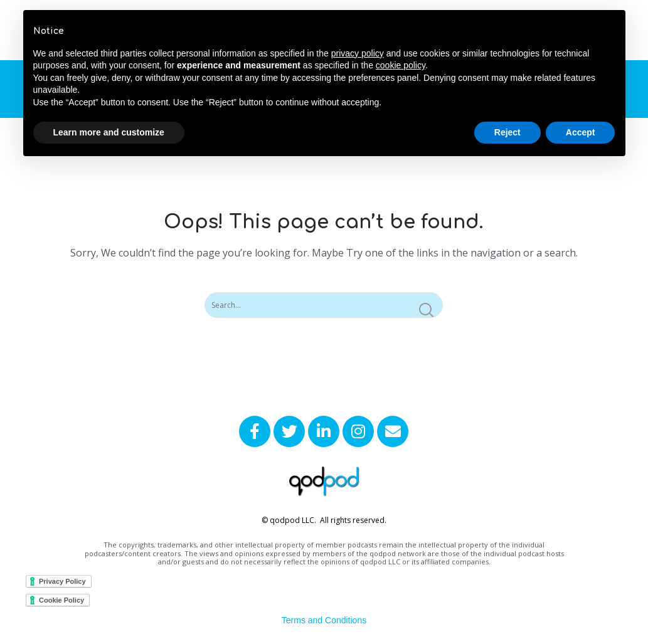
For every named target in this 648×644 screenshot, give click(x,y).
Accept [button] (581, 132)
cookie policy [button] (401, 65)
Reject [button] (507, 132)
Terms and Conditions (324, 620)
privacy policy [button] (358, 53)
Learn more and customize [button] (109, 132)
